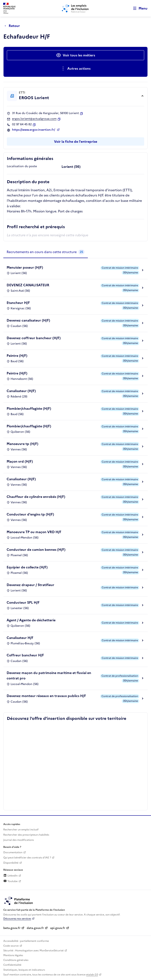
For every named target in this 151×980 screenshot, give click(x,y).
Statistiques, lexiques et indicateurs (24, 970)
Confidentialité (12, 965)
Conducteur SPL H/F (23, 602)
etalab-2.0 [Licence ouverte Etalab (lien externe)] (92, 975)
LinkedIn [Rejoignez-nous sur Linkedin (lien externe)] (10, 876)
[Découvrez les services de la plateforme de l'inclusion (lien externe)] (19, 900)
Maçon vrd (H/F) (20, 461)
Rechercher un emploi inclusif (21, 830)
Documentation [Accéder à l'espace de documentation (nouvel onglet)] (13, 852)
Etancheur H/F (18, 303)
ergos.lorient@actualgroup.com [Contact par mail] (34, 119)
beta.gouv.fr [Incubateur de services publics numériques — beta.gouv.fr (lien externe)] (12, 928)
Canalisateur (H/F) (21, 391)
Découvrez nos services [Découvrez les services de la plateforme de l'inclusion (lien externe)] (17, 919)
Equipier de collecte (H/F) (27, 567)
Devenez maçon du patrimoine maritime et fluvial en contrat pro (49, 675)
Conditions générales (16, 960)
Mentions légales (13, 955)
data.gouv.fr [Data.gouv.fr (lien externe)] (35, 928)
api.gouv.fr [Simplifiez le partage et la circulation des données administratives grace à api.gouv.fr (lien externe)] (58, 928)
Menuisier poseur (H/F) (25, 267)
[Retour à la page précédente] (13, 26)
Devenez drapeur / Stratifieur (30, 585)
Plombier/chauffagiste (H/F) (29, 408)
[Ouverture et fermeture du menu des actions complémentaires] (75, 68)
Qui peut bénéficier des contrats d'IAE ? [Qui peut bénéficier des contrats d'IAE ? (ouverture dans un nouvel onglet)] (27, 858)
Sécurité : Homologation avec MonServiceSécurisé (33, 951)
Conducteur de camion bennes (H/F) (36, 550)
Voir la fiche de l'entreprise (76, 141)
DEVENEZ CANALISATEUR (28, 285)
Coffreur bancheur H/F (25, 655)
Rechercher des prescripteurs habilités (26, 835)
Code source (11, 946)
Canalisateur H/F (20, 638)
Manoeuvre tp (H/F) (22, 444)
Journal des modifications (19, 840)
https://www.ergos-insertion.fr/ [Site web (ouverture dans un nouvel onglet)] (34, 130)
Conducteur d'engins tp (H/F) (30, 514)
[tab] (46, 252)
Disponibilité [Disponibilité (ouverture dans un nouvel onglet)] (11, 863)
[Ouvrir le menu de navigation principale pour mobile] (138, 8)
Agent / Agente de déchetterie (31, 620)
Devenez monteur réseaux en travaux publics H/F (46, 696)
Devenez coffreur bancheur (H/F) (34, 338)
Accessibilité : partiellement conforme (26, 941)
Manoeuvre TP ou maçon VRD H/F (34, 532)
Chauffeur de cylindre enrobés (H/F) (36, 497)
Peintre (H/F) (17, 356)
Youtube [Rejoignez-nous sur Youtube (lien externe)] (10, 881)
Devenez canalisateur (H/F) (28, 320)
